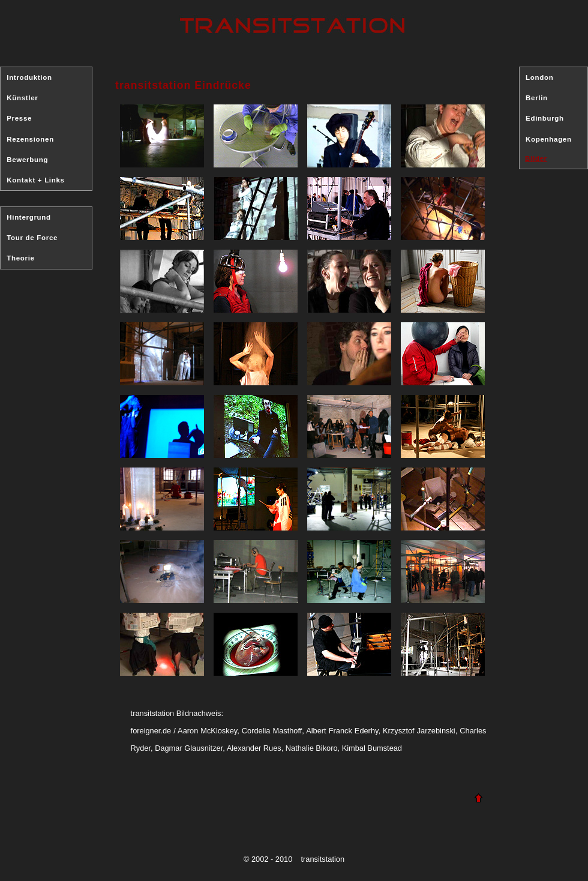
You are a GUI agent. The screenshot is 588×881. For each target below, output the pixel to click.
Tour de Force (32, 238)
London (539, 77)
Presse (19, 118)
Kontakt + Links (35, 180)
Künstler (22, 98)
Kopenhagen (549, 139)
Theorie (20, 258)
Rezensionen (30, 139)
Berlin (537, 98)
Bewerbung (27, 160)
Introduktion (29, 77)
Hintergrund (29, 217)
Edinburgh (545, 118)
